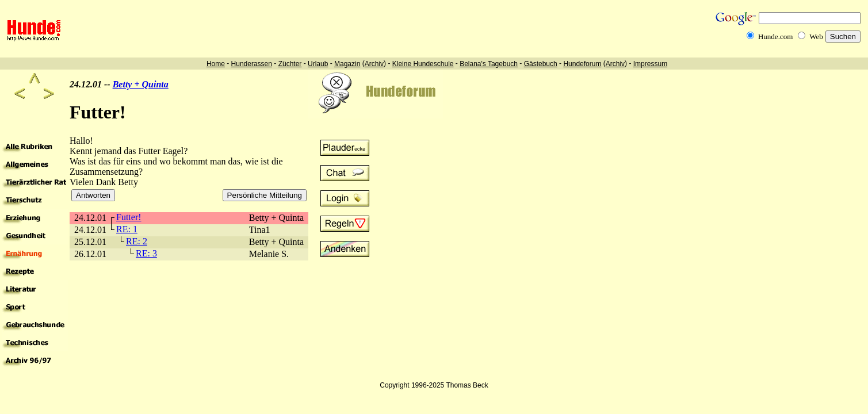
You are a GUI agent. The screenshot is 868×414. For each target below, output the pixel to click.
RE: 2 (137, 241)
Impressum (650, 64)
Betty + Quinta (141, 84)
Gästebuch (541, 64)
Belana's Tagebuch (489, 64)
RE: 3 (146, 253)
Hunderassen (252, 64)
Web (816, 37)
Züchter (290, 64)
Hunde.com (775, 37)
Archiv (374, 64)
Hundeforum (582, 64)
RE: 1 (127, 229)
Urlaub (318, 64)
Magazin (347, 64)
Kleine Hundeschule (423, 64)
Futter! (129, 217)
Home (216, 64)
